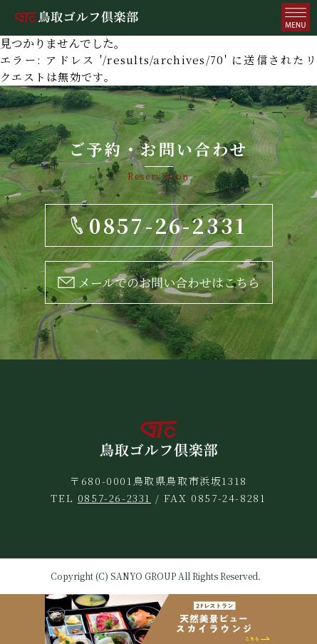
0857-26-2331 (114, 498)
